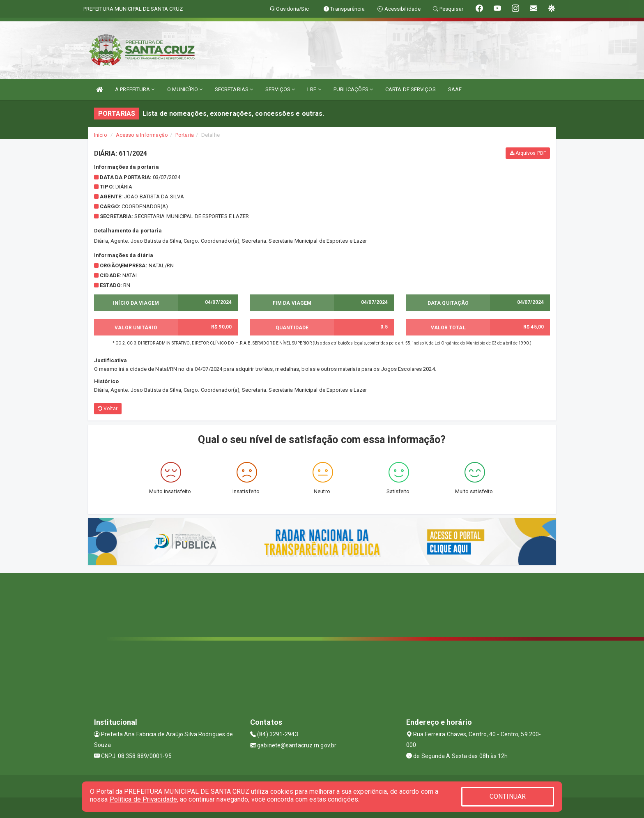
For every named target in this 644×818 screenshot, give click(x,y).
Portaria (185, 135)
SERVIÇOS (280, 89)
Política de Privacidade (143, 799)
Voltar (108, 409)
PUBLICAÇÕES (353, 89)
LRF (314, 89)
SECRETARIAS (234, 89)
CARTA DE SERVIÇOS (411, 89)
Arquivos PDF (528, 153)
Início (101, 135)
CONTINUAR (508, 796)
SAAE (455, 89)
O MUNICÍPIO (185, 89)
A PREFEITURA (135, 89)
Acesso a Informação (142, 135)
